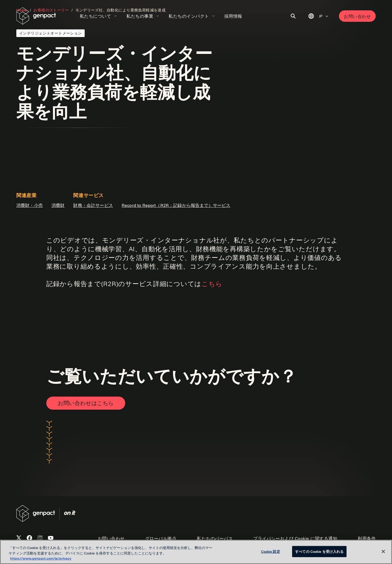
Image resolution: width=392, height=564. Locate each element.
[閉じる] (383, 551)
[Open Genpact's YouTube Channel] (51, 538)
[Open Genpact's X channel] (19, 538)
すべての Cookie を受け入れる (319, 551)
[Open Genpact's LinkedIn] (40, 538)
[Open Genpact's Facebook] (29, 538)
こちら (212, 284)
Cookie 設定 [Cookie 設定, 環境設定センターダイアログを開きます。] (271, 551)
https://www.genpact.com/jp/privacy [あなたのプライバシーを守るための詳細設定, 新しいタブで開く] (41, 558)
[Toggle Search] (293, 16)
